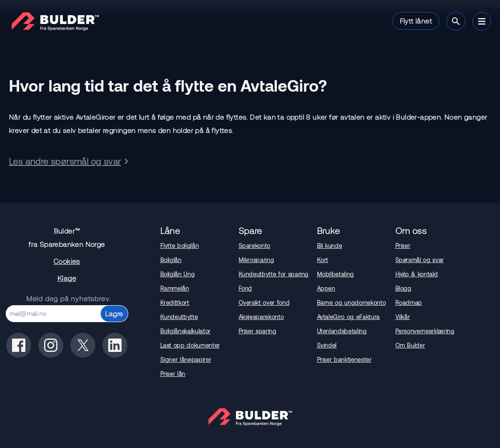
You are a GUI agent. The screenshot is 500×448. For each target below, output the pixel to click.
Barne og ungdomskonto (352, 303)
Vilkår (403, 317)
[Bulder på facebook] (19, 345)
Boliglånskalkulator (185, 331)
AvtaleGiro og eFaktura (348, 317)
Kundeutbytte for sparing (274, 274)
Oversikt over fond (264, 303)
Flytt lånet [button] (416, 21)
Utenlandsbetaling (342, 331)
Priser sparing (258, 331)
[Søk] (456, 21)
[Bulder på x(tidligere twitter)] (83, 345)
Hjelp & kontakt (417, 274)
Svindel (327, 345)
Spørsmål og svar (420, 260)
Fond (246, 288)
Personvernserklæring (425, 331)
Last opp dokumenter (190, 345)
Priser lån (173, 374)
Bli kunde (330, 246)
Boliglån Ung (178, 274)
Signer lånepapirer (186, 359)
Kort (323, 260)
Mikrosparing (256, 260)
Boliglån (171, 260)
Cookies (67, 261)
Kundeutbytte (179, 317)
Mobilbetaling (335, 274)
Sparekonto (255, 246)
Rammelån (175, 288)
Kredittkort (175, 303)
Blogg (403, 288)
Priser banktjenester (344, 359)
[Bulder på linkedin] (115, 345)
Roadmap (409, 303)
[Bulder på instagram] (51, 345)
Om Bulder (410, 345)
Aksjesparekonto (261, 317)
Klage (67, 278)
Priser (403, 246)
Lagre (114, 313)
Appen (326, 288)
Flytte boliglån (180, 246)
